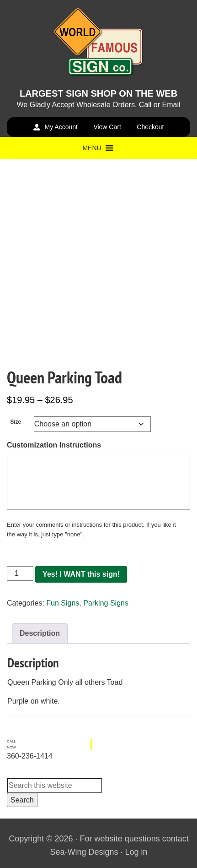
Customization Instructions (54, 445)
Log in (136, 852)
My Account (61, 127)
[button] (92, 148)
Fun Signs (63, 603)
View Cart (107, 127)
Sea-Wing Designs (84, 852)
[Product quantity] (20, 573)
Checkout (150, 127)
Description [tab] (40, 633)
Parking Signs (106, 603)
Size (16, 422)
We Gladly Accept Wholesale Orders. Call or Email (98, 105)
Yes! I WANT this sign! (81, 574)
